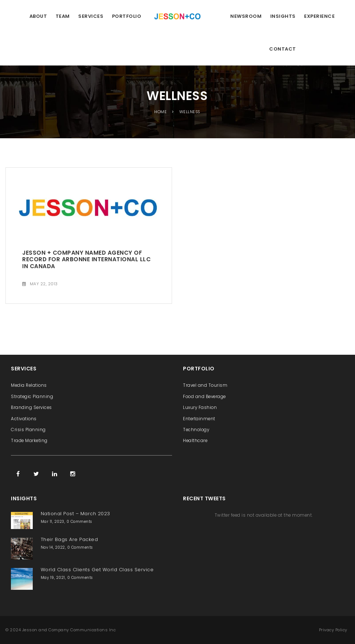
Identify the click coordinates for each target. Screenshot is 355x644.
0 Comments (79, 522)
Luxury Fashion (200, 408)
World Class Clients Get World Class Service (97, 570)
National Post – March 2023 (75, 514)
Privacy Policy (333, 630)
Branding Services (31, 408)
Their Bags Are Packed (69, 539)
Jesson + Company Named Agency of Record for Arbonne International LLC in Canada (86, 259)
